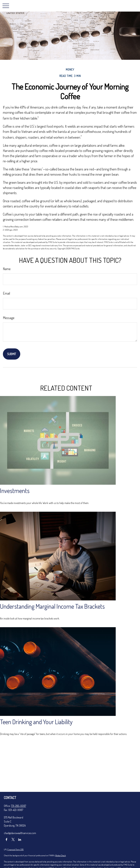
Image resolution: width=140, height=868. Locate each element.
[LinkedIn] (20, 840)
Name (7, 269)
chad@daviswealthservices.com (20, 833)
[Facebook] (6, 840)
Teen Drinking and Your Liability (36, 722)
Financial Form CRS (15, 849)
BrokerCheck (61, 855)
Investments (15, 491)
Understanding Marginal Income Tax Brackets (52, 606)
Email (6, 293)
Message (9, 318)
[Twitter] (13, 840)
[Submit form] (12, 354)
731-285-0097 (19, 806)
